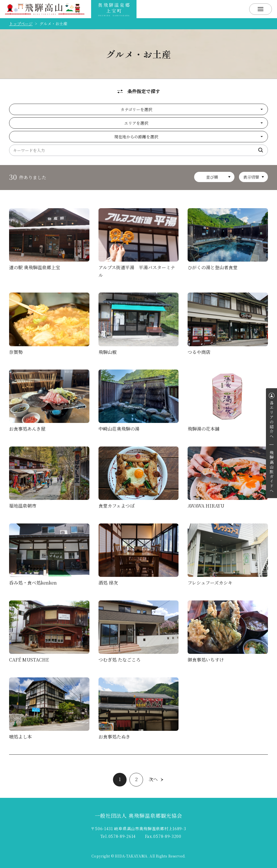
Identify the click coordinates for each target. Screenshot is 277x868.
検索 (261, 150)
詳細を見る (49, 241)
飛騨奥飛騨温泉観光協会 (114, 9)
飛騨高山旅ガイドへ (272, 472)
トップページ (21, 24)
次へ (153, 779)
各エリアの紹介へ (272, 420)
